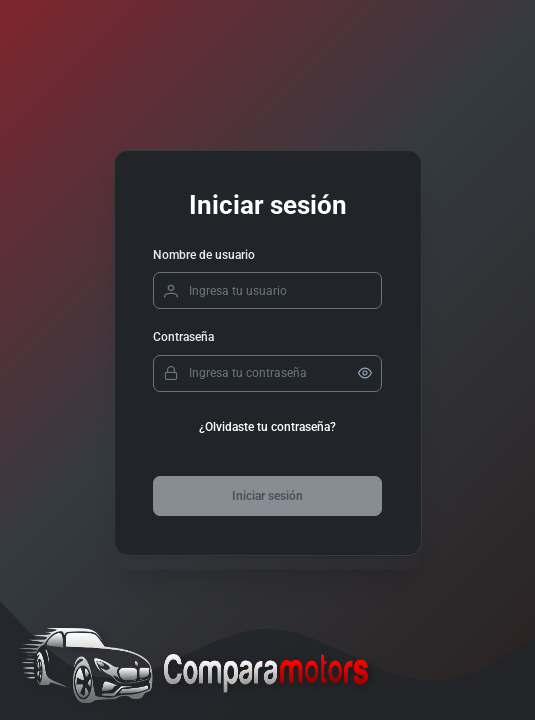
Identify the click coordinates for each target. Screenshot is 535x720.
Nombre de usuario (204, 255)
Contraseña (183, 337)
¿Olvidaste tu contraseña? (267, 427)
